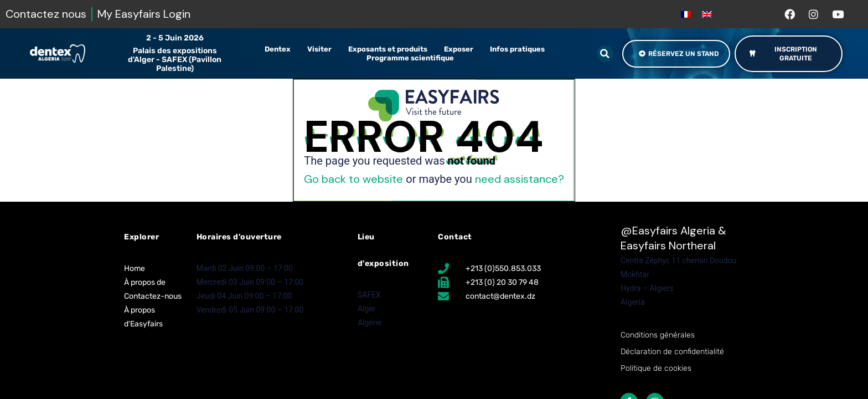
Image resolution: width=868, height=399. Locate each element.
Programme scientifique (413, 58)
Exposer (461, 49)
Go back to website (353, 179)
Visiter (322, 49)
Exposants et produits (391, 49)
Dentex (280, 49)
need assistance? (520, 179)
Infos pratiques (520, 49)
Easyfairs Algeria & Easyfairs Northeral (673, 238)
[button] (605, 54)
